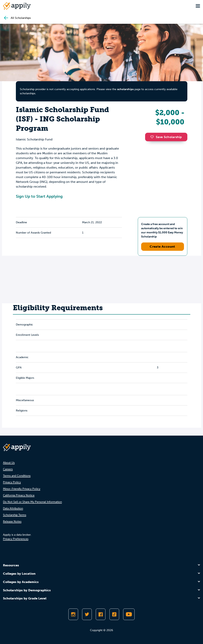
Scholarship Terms (15, 515)
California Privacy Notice (19, 495)
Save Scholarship (166, 137)
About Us (9, 463)
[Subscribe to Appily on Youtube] (129, 614)
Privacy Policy (12, 482)
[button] (153, 137)
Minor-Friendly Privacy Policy (22, 489)
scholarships (125, 89)
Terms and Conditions (17, 476)
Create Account (162, 247)
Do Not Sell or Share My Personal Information (32, 502)
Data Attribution (13, 508)
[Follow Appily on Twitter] (87, 614)
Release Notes (12, 521)
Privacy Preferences (16, 539)
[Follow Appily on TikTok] (114, 614)
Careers (8, 469)
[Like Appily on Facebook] (101, 614)
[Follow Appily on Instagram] (73, 614)
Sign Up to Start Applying (39, 196)
